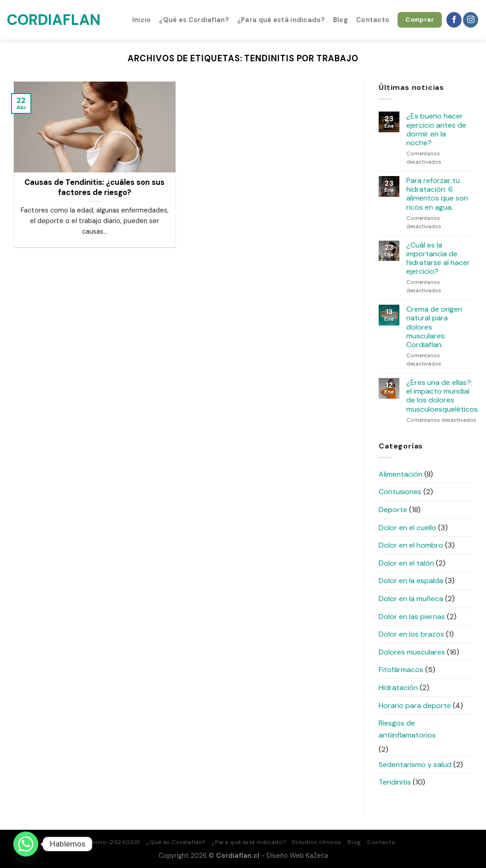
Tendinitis (395, 782)
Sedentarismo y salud (415, 765)
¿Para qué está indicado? (281, 20)
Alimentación (401, 474)
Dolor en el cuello (407, 528)
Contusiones (400, 492)
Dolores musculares (412, 652)
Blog (340, 20)
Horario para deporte (415, 706)
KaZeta (317, 856)
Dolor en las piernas (412, 617)
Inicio (142, 20)
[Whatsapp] (26, 844)
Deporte (393, 510)
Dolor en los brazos (411, 634)
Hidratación (398, 688)
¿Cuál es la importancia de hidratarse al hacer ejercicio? (438, 258)
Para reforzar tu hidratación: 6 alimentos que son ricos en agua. (437, 194)
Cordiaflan (53, 20)
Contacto (373, 20)
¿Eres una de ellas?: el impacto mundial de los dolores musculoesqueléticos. (443, 396)
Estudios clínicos (317, 842)
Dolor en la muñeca (411, 599)
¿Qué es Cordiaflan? (194, 20)
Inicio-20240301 (115, 842)
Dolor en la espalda (411, 581)
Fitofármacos (401, 670)
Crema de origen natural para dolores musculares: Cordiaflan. (434, 327)
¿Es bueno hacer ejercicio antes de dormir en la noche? (436, 129)
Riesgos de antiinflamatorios (407, 729)
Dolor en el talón (406, 563)
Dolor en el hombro (411, 545)
